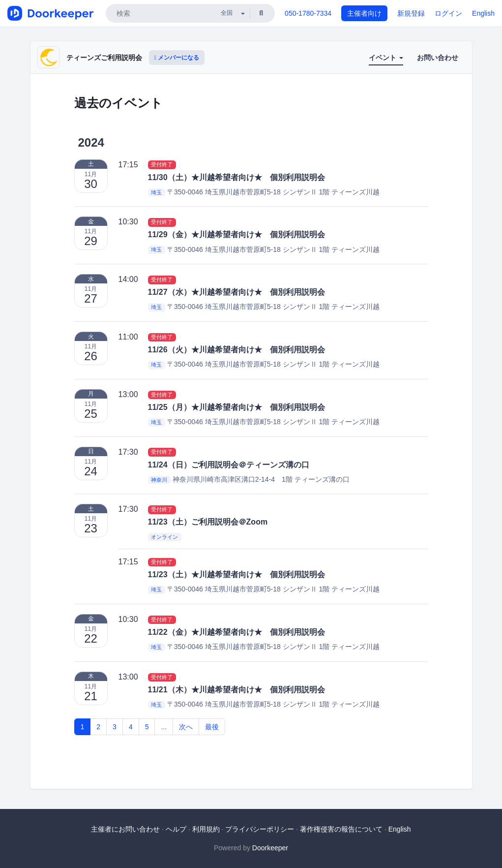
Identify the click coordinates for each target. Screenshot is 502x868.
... (164, 727)
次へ (186, 727)
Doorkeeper (270, 848)
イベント (386, 58)
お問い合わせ (438, 58)
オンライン (164, 537)
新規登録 (411, 13)
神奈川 (159, 480)
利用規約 (206, 829)
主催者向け (364, 13)
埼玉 (156, 192)
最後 (212, 727)
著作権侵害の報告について (341, 829)
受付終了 (162, 165)
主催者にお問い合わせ (125, 829)
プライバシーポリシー (260, 829)
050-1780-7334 (308, 13)
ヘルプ (176, 829)
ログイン (448, 13)
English (483, 13)
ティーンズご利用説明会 (104, 58)
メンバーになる (177, 58)
